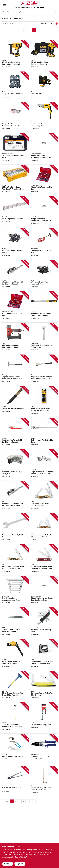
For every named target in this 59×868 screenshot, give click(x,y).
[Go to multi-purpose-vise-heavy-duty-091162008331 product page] (15, 244)
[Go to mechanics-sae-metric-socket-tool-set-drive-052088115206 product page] (15, 117)
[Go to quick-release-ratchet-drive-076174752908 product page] (44, 433)
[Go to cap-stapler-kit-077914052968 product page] (44, 86)
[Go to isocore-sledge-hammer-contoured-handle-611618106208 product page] (15, 718)
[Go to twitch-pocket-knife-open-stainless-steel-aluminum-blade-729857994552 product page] (15, 623)
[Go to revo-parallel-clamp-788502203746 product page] (44, 718)
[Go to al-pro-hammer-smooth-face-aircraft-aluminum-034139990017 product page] (15, 370)
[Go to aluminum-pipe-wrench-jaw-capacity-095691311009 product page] (15, 497)
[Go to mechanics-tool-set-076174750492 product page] (15, 86)
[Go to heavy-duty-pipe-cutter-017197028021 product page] (44, 244)
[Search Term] (30, 12)
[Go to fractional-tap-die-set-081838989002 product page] (15, 307)
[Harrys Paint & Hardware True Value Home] (29, 3)
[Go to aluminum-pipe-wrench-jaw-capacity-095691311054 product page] (15, 275)
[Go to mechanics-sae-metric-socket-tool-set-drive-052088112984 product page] (44, 212)
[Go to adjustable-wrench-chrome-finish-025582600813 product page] (44, 339)
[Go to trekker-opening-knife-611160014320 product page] (44, 623)
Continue (7, 864)
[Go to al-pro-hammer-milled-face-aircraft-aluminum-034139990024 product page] (44, 370)
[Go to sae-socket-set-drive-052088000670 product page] (15, 149)
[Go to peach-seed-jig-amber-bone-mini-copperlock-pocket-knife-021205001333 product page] (15, 560)
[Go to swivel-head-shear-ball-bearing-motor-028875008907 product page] (44, 117)
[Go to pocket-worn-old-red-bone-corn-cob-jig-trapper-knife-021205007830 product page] (44, 560)
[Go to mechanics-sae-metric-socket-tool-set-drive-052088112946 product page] (44, 465)
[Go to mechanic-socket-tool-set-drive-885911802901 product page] (15, 181)
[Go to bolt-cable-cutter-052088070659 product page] (15, 781)
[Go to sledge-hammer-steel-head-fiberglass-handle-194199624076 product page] (15, 686)
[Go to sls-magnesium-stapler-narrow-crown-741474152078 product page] (15, 339)
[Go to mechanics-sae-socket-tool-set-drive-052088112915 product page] (44, 591)
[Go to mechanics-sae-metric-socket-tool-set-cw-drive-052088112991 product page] (44, 149)
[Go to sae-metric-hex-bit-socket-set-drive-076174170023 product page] (44, 402)
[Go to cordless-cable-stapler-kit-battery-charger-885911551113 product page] (44, 56)
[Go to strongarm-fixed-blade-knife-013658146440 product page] (15, 402)
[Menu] (5, 5)
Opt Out (20, 864)
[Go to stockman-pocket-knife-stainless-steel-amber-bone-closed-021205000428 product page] (44, 497)
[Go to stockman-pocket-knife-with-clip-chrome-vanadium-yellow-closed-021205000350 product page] (44, 686)
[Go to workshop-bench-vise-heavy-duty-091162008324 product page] (44, 275)
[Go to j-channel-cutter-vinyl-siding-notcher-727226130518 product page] (44, 750)
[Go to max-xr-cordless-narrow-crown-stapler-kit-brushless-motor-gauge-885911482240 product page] (15, 56)
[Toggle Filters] (56, 24)
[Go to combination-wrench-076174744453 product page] (15, 528)
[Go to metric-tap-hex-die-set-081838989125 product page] (44, 181)
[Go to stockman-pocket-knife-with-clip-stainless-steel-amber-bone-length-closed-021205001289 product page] (44, 528)
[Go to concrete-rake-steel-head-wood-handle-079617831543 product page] (44, 781)
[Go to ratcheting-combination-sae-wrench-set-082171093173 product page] (15, 591)
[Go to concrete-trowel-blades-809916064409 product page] (15, 465)
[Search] (56, 12)
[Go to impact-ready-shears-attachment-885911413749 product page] (15, 655)
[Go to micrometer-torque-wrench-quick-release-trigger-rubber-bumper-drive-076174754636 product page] (44, 307)
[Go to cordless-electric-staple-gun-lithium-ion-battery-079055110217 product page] (44, 655)
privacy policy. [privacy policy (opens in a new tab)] (19, 855)
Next (55, 30)
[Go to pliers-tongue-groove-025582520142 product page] (15, 750)
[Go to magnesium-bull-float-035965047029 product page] (15, 212)
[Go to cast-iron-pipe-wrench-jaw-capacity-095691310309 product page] (15, 433)
